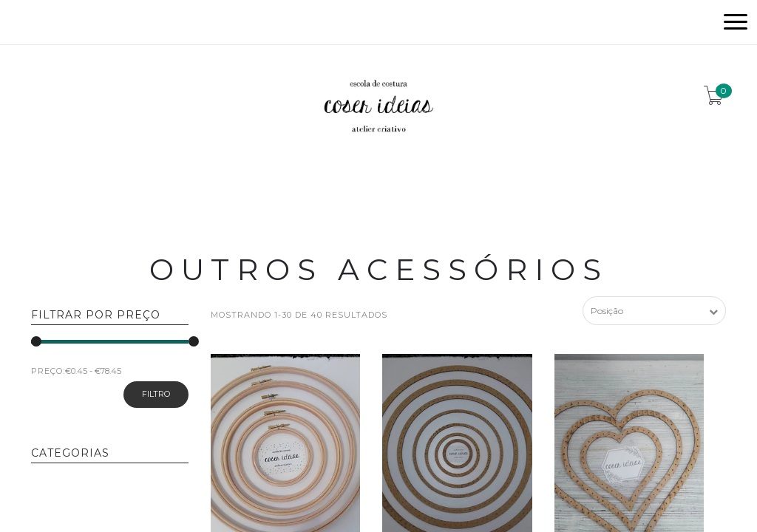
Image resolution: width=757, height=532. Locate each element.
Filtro (156, 394)
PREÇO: (48, 371)
